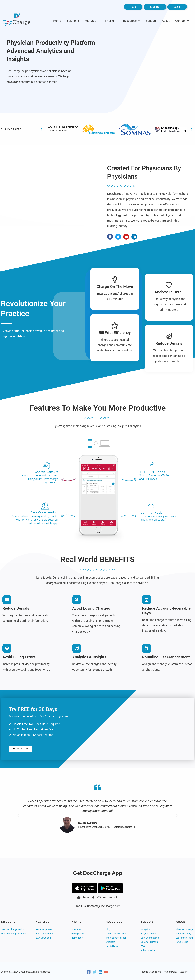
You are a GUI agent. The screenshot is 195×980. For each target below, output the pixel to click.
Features (90, 21)
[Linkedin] (100, 972)
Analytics (145, 929)
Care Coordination (150, 938)
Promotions (77, 938)
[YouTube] (106, 972)
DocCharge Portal (150, 942)
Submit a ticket (148, 950)
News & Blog (182, 942)
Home (57, 21)
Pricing (110, 21)
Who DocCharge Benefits (13, 934)
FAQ (143, 946)
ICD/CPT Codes (148, 934)
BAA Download (43, 938)
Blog (108, 929)
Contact (180, 21)
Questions (76, 929)
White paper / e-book (116, 938)
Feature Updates (44, 929)
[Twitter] (95, 972)
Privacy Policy (170, 972)
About (166, 21)
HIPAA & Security (44, 934)
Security (184, 972)
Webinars (110, 942)
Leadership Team (184, 938)
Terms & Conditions (151, 972)
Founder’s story (183, 934)
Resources (130, 21)
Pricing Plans (77, 934)
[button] (41, 129)
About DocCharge (185, 929)
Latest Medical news (116, 934)
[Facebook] (89, 972)
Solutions (73, 21)
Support (151, 21)
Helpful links (112, 946)
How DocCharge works (12, 929)
